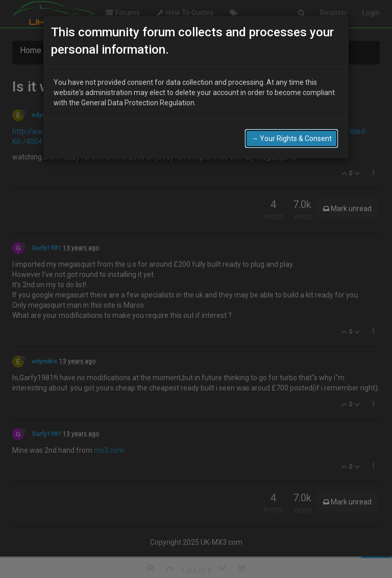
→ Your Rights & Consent (291, 138)
